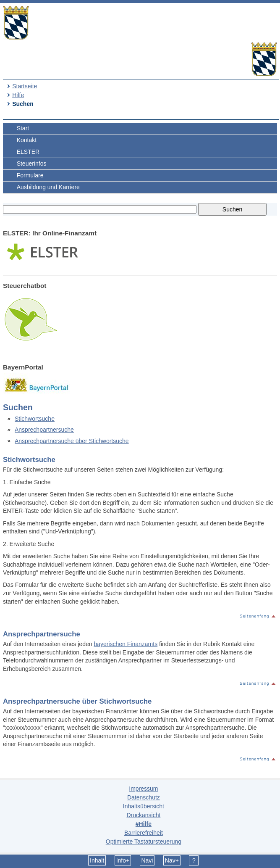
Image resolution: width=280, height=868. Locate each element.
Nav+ (172, 860)
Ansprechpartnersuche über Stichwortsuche (72, 441)
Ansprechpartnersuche (44, 430)
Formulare (30, 175)
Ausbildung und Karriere (48, 187)
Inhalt (97, 860)
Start (23, 128)
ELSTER (28, 152)
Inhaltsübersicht (144, 806)
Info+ (123, 860)
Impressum (143, 789)
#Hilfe (144, 824)
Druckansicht (143, 815)
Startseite (25, 86)
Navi (147, 860)
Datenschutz (144, 797)
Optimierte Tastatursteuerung (144, 842)
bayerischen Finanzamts (126, 644)
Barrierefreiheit (144, 833)
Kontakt (27, 140)
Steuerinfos (32, 164)
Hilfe (18, 95)
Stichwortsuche (35, 419)
